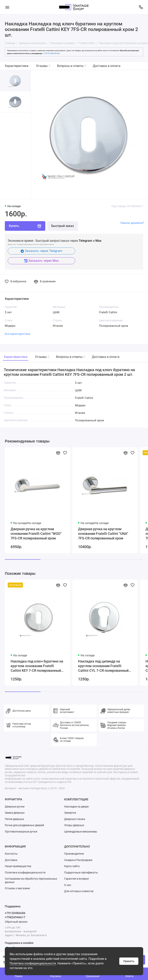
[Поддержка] (141, 7)
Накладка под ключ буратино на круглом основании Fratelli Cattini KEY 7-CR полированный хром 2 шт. (37, 666)
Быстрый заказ (63, 226)
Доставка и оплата (107, 66)
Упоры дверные (74, 825)
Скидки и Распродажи (78, 860)
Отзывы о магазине (17, 888)
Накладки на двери (76, 807)
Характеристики (17, 66)
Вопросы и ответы (72, 66)
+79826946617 (15, 917)
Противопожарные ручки (21, 832)
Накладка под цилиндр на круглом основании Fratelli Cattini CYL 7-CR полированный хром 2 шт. (103, 666)
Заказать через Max (41, 261)
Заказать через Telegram (42, 251)
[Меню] (7, 7)
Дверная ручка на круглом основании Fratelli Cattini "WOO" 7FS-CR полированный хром (36, 534)
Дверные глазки (75, 819)
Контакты (11, 854)
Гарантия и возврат (77, 879)
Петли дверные (14, 819)
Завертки (70, 813)
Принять (129, 961)
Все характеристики (18, 334)
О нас (68, 885)
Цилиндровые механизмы (81, 832)
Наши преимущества (18, 866)
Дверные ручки (15, 807)
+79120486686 (15, 913)
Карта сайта (72, 866)
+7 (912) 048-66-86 (51, 53)
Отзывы (43, 66)
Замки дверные (15, 813)
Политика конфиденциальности (33, 963)
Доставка (11, 860)
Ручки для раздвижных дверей (24, 825)
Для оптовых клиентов (79, 891)
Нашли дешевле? (132, 223)
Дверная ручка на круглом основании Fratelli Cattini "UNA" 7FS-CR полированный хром (103, 534)
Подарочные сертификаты (81, 872)
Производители (74, 854)
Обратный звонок (16, 922)
